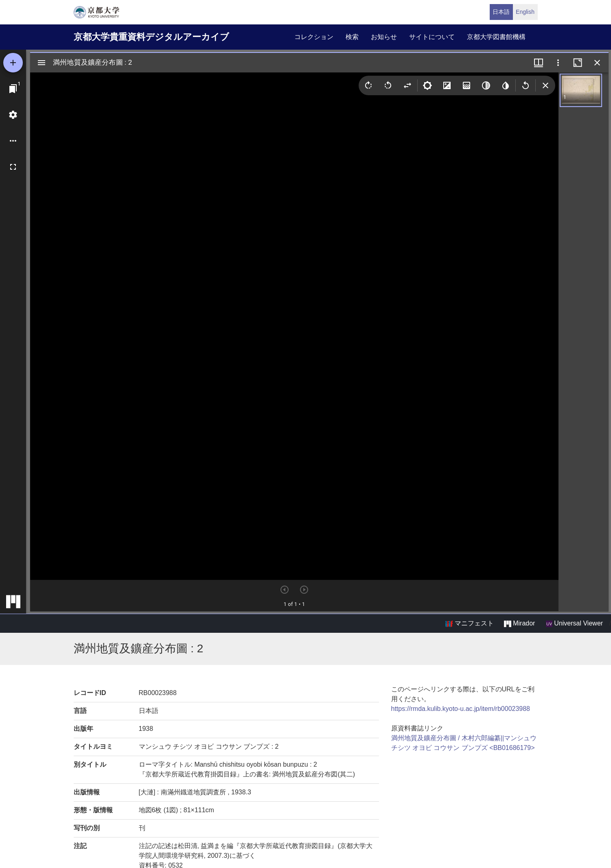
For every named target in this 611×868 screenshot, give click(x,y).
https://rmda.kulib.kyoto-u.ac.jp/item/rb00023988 (461, 709)
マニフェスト (469, 623)
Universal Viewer (574, 623)
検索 (352, 37)
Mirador (519, 623)
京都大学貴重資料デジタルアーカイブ (151, 37)
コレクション (314, 37)
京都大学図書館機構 (496, 37)
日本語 (501, 12)
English (525, 12)
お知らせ (384, 37)
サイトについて (432, 37)
